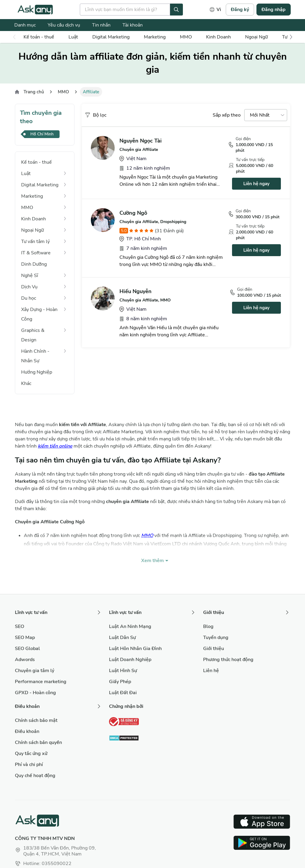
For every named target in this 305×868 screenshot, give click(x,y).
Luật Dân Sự (122, 638)
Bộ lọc (95, 115)
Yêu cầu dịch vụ (64, 25)
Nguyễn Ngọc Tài (141, 141)
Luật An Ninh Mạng (130, 626)
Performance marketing (41, 682)
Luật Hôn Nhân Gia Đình (135, 649)
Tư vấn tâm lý (35, 242)
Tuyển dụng (216, 638)
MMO (186, 37)
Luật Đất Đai (123, 693)
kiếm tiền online (55, 446)
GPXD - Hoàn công (35, 693)
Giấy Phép (120, 682)
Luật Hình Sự (123, 671)
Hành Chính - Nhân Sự (35, 356)
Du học (29, 298)
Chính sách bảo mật (36, 720)
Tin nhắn (101, 25)
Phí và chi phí (29, 765)
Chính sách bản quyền (38, 742)
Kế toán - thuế (39, 37)
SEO (20, 626)
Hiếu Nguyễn (136, 291)
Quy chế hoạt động (35, 776)
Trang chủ (34, 92)
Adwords (25, 660)
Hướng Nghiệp (37, 372)
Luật (73, 37)
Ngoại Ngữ (256, 37)
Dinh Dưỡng (34, 264)
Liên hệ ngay (256, 184)
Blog (208, 626)
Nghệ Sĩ (30, 276)
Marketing (155, 37)
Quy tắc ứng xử (31, 753)
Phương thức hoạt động (228, 660)
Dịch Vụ (29, 287)
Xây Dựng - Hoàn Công (39, 314)
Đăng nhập (274, 10)
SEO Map (25, 638)
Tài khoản (133, 25)
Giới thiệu (214, 649)
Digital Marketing (111, 37)
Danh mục (25, 25)
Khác (26, 383)
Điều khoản (27, 731)
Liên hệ (211, 671)
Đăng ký (240, 10)
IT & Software (36, 253)
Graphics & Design (33, 335)
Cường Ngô (133, 213)
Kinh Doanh (218, 37)
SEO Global (27, 649)
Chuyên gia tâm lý (35, 671)
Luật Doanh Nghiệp (130, 660)
